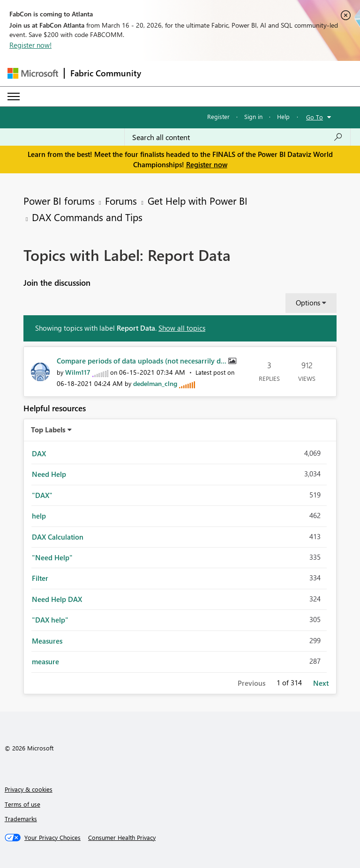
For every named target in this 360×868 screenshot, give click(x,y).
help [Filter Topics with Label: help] (39, 516)
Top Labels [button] (48, 430)
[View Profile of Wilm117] (78, 372)
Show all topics (182, 328)
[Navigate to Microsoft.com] (33, 73)
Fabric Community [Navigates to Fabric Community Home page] (106, 73)
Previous (251, 683)
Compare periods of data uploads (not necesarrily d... (142, 361)
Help (283, 116)
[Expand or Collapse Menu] (14, 96)
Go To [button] (315, 117)
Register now (207, 164)
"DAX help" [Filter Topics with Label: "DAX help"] (50, 620)
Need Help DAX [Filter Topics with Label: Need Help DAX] (57, 599)
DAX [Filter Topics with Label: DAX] (39, 453)
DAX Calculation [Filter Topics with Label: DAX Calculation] (58, 537)
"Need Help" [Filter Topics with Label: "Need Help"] (52, 557)
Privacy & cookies (29, 789)
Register (218, 116)
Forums (121, 200)
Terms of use (22, 804)
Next (321, 683)
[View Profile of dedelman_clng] (155, 383)
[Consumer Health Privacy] (122, 838)
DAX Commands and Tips (87, 217)
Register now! (30, 45)
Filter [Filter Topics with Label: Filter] (40, 578)
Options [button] (308, 303)
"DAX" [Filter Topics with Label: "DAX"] (42, 495)
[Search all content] (237, 137)
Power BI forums (59, 200)
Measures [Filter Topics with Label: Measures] (47, 641)
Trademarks (21, 819)
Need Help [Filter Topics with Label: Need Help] (49, 474)
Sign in (253, 116)
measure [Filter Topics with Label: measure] (45, 661)
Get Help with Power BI (198, 200)
